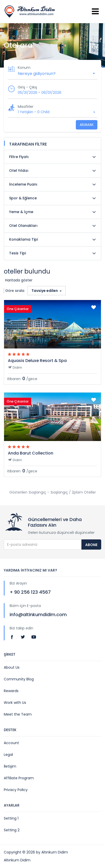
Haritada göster (19, 280)
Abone (91, 545)
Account (11, 743)
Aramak (87, 125)
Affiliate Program (19, 778)
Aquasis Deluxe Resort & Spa (37, 361)
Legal (8, 755)
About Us (12, 667)
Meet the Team (18, 714)
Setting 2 (12, 830)
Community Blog (19, 679)
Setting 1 (11, 818)
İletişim (10, 766)
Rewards (11, 691)
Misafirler (26, 107)
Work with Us (15, 703)
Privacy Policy (16, 790)
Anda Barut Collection (31, 453)
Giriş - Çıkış (27, 87)
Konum (24, 68)
